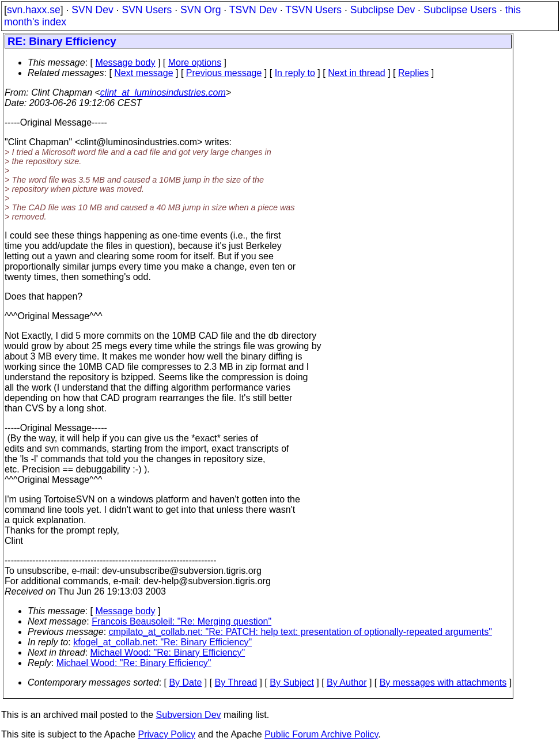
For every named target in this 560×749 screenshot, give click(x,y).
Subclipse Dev (383, 10)
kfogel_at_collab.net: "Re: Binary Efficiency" (162, 642)
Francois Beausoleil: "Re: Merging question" (181, 621)
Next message (143, 73)
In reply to (295, 73)
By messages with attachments (443, 682)
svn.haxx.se (34, 10)
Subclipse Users (460, 10)
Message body (125, 63)
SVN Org (200, 10)
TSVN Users (313, 10)
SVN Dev (92, 10)
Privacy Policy (167, 734)
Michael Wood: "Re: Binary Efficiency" (168, 652)
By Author (347, 682)
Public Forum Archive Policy (321, 734)
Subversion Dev (189, 715)
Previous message (224, 73)
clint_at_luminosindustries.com (163, 92)
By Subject (292, 682)
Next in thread (357, 73)
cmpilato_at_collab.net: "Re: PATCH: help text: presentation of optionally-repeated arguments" (300, 632)
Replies (413, 73)
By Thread (236, 682)
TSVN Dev (253, 10)
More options (195, 63)
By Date (185, 682)
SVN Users (147, 10)
